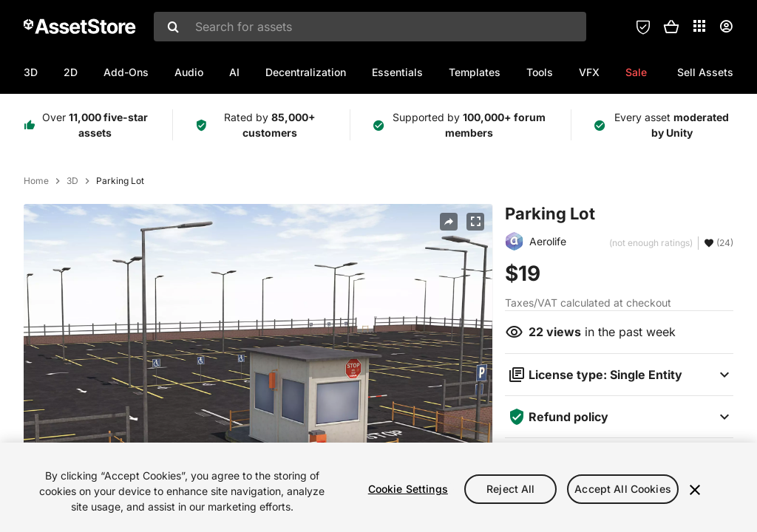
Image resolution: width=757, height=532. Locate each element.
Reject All (510, 489)
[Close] (695, 490)
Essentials (397, 72)
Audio (189, 72)
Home (36, 181)
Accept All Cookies (623, 489)
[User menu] (726, 27)
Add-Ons (126, 72)
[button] (671, 27)
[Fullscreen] (475, 222)
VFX (589, 72)
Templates (475, 72)
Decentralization (306, 72)
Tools (540, 72)
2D (71, 72)
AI (234, 72)
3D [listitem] (72, 181)
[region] (378, 487)
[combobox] (370, 27)
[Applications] (699, 26)
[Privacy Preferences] (643, 27)
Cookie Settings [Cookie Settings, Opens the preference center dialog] (408, 489)
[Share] (449, 222)
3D (31, 72)
